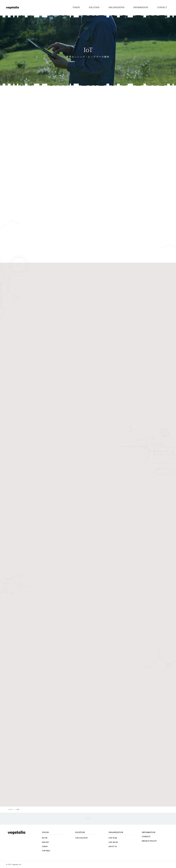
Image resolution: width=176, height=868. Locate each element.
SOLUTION (94, 7)
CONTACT (162, 7)
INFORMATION (141, 7)
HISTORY (45, 842)
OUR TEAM (113, 838)
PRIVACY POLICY (149, 841)
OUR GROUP (113, 842)
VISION (76, 7)
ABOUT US (113, 847)
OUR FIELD (46, 851)
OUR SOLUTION (81, 838)
